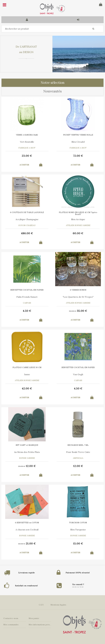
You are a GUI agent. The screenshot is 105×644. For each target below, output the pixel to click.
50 (73, 311)
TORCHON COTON (78, 523)
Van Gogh (78, 374)
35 (82, 311)
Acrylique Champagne (27, 219)
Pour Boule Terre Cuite (78, 452)
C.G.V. (41, 605)
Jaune (27, 374)
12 (31, 466)
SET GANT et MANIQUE (27, 445)
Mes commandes (11, 625)
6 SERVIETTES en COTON (27, 523)
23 (27, 156)
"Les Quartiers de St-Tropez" (78, 297)
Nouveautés (52, 91)
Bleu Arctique (78, 219)
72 (78, 156)
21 (31, 543)
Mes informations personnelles (40, 625)
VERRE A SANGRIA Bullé (27, 135)
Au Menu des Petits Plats (27, 452)
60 (78, 233)
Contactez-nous (11, 618)
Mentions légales (58, 605)
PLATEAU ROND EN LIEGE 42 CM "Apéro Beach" (78, 213)
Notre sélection (53, 83)
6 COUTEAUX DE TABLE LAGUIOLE (27, 212)
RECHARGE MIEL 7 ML (78, 445)
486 (27, 233)
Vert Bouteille (27, 142)
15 (78, 543)
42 (27, 388)
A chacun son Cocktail (27, 530)
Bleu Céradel (78, 142)
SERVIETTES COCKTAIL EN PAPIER (27, 290)
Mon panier (34, 618)
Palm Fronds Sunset (27, 297)
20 (22, 466)
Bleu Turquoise (78, 530)
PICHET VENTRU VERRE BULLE (78, 135)
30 (22, 544)
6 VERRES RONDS (78, 290)
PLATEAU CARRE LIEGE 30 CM (27, 367)
